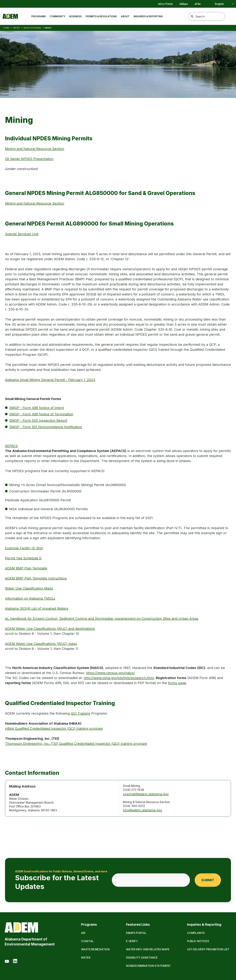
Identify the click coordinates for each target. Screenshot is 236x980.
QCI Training (81, 713)
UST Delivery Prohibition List (208, 949)
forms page (177, 683)
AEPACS (11, 446)
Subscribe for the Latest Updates (61, 880)
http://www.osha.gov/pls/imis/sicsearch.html (119, 678)
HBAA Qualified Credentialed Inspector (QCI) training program (54, 729)
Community (57, 16)
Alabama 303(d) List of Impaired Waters (37, 608)
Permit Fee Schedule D (23, 558)
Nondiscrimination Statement (148, 966)
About (125, 16)
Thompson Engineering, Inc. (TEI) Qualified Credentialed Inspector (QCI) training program (76, 744)
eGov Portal (165, 4)
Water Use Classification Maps (29, 588)
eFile (198, 4)
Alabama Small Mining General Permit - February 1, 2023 (50, 380)
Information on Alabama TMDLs (30, 598)
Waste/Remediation (95, 949)
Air (83, 933)
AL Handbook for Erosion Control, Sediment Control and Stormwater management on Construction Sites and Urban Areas (102, 619)
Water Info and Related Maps (148, 949)
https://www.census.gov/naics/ (110, 673)
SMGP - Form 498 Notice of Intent (37, 408)
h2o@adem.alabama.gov (143, 810)
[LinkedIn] (15, 962)
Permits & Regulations (101, 16)
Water (16, 28)
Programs (38, 16)
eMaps (184, 4)
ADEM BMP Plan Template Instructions (36, 578)
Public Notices (198, 941)
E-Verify (132, 941)
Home (6, 28)
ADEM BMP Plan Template (26, 568)
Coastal (87, 941)
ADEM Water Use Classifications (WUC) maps (41, 644)
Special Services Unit (22, 234)
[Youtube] (7, 962)
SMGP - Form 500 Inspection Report (38, 421)
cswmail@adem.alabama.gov (146, 794)
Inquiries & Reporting (148, 16)
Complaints (196, 933)
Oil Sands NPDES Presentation (29, 159)
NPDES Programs (32, 28)
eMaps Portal (136, 933)
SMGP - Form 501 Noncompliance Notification (46, 427)
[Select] (221, 4)
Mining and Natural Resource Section (35, 149)
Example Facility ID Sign (24, 548)
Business (75, 16)
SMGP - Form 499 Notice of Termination (41, 414)
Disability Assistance (142, 958)
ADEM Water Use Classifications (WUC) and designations (50, 629)
